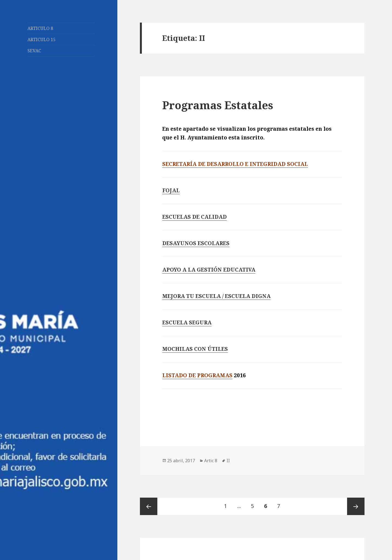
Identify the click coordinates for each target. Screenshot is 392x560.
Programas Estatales (218, 105)
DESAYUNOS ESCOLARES (196, 243)
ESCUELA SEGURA (187, 322)
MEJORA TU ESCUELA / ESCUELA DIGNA (216, 296)
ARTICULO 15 (42, 39)
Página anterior (149, 506)
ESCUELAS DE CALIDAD (195, 217)
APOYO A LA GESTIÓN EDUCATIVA (209, 270)
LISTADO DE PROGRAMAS (197, 375)
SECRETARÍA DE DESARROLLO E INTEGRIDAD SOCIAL (235, 164)
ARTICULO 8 (40, 28)
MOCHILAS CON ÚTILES (195, 349)
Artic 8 (211, 461)
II (228, 461)
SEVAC (34, 51)
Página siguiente (356, 506)
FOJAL (171, 190)
